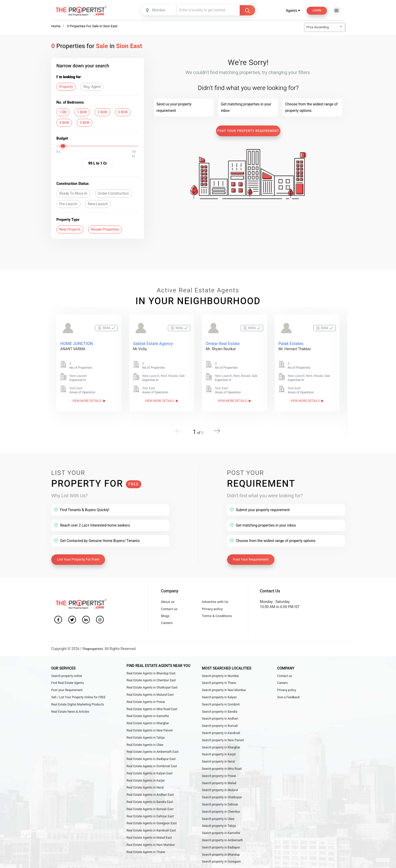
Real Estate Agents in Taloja (146, 742)
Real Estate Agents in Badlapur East (151, 765)
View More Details (89, 401)
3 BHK (123, 112)
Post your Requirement (67, 691)
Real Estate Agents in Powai (146, 704)
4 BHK (64, 123)
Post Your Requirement (252, 557)
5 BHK (85, 123)
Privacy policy (213, 608)
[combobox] (159, 10)
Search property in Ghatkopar (222, 806)
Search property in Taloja (219, 836)
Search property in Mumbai (220, 676)
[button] (215, 429)
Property (66, 87)
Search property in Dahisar (220, 813)
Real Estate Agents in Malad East (149, 848)
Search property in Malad (219, 790)
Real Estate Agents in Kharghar (148, 727)
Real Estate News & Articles (70, 714)
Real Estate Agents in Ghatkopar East (152, 689)
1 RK (63, 112)
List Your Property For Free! (79, 557)
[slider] (63, 146)
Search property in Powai (219, 783)
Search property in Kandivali (221, 737)
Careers (167, 623)
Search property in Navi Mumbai (224, 691)
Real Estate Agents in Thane (146, 864)
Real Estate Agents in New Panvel (150, 734)
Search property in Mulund (220, 798)
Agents (291, 10)
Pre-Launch (68, 204)
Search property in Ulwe (218, 828)
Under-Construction (113, 194)
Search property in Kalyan (219, 699)
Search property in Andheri (220, 722)
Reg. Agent (92, 87)
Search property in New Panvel (223, 745)
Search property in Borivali (220, 729)
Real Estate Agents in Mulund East (150, 696)
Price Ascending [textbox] (318, 28)
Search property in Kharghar (221, 752)
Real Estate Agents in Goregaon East (152, 833)
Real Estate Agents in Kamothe (148, 719)
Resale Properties (105, 230)
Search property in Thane (219, 684)
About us (168, 600)
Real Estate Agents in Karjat (146, 788)
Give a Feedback (289, 699)
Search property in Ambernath (222, 851)
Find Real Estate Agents (68, 684)
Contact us (170, 608)
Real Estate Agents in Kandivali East (151, 841)
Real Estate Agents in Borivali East (150, 818)
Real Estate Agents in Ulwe (145, 749)
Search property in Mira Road (222, 775)
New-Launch (98, 204)
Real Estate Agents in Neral (145, 795)
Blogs (165, 615)
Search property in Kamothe (221, 844)
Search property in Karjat (219, 760)
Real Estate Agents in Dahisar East (150, 826)
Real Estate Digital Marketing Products (78, 707)
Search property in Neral (218, 767)
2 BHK (103, 112)
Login (316, 10)
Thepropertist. (94, 649)
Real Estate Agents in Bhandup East (151, 674)
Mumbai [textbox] (158, 10)
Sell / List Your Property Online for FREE (78, 699)
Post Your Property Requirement (248, 131)
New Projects (70, 230)
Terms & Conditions (218, 615)
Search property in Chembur (221, 821)
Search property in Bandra (220, 714)
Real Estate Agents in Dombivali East (152, 772)
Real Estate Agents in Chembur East (151, 681)
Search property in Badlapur (221, 859)
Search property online (67, 676)
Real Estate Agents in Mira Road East (152, 712)
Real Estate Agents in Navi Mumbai (151, 856)
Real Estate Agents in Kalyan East (150, 780)
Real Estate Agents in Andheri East (150, 803)
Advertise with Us (216, 600)
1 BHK (82, 112)
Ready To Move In (73, 194)
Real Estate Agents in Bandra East (150, 810)
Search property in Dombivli (221, 707)
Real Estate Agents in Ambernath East (153, 757)
